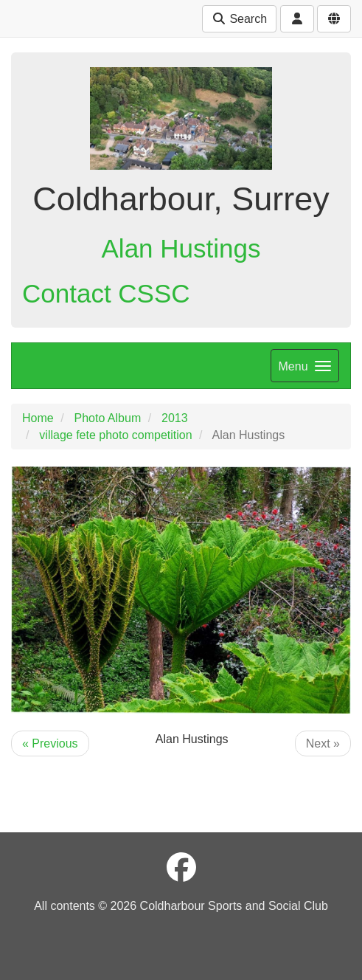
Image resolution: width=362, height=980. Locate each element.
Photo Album (107, 418)
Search (239, 19)
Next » (323, 743)
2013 (175, 418)
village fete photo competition (115, 435)
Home (38, 418)
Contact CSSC (106, 293)
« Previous (50, 743)
